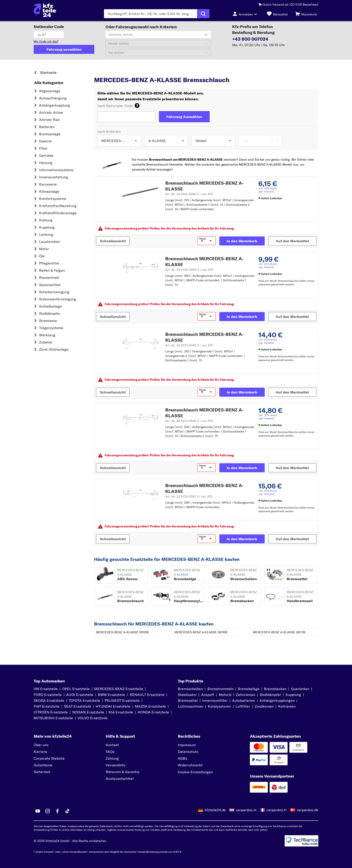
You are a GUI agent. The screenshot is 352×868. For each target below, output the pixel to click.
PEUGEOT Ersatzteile (122, 700)
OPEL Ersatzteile (76, 689)
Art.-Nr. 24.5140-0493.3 (189, 270)
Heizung (46, 163)
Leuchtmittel (49, 242)
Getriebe (46, 155)
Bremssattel (188, 700)
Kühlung (46, 220)
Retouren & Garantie (123, 772)
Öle (42, 256)
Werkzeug (47, 335)
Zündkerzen (264, 706)
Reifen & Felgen (52, 270)
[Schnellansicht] (113, 241)
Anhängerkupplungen (277, 700)
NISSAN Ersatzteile (88, 712)
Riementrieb (49, 278)
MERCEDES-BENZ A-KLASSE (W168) (201, 632)
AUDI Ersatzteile (80, 695)
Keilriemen (287, 706)
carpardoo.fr (277, 810)
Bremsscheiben (190, 689)
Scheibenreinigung (54, 292)
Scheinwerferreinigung (58, 299)
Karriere (42, 752)
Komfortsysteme (53, 199)
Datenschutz (188, 752)
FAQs (110, 752)
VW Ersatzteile (46, 689)
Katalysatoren (219, 706)
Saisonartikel (50, 285)
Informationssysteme (56, 170)
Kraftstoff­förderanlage (58, 213)
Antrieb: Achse (51, 112)
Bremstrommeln (220, 689)
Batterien (47, 127)
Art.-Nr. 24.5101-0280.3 (189, 194)
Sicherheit (42, 772)
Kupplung (47, 227)
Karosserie (48, 184)
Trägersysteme (51, 328)
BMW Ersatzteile (112, 695)
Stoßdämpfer (50, 313)
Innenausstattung (54, 177)
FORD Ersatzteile (48, 695)
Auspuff (208, 695)
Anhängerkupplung (55, 105)
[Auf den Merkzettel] (292, 241)
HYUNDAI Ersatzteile (113, 706)
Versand (269, 191)
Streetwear (48, 321)
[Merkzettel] (277, 14)
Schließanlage (51, 306)
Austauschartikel (120, 778)
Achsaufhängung (53, 98)
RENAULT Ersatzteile (147, 695)
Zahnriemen (246, 695)
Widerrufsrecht (190, 765)
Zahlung (112, 758)
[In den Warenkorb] (242, 241)
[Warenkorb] (306, 14)
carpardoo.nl (246, 810)
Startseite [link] (48, 72)
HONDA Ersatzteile (153, 712)
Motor (44, 249)
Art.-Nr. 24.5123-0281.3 (189, 496)
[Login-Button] (246, 14)
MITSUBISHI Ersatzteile (53, 718)
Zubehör (46, 342)
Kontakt (112, 745)
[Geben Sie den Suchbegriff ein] (151, 14)
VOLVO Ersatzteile (92, 718)
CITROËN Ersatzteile (51, 712)
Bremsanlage (50, 134)
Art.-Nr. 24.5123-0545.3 (189, 421)
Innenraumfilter (215, 700)
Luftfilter (243, 706)
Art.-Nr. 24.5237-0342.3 (189, 345)
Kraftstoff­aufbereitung (58, 206)
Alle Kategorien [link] (49, 83)
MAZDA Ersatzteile (150, 706)
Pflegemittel (49, 263)
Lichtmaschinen (191, 706)
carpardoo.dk (308, 810)
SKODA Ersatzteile (49, 700)
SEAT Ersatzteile (78, 706)
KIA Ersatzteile (121, 712)
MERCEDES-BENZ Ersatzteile (119, 689)
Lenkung (46, 234)
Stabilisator (187, 695)
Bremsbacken (275, 689)
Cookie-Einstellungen (195, 772)
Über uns (41, 745)
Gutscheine (43, 765)
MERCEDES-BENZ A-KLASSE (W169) (122, 632)
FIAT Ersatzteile (47, 706)
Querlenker (300, 689)
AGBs (183, 758)
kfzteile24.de (215, 810)
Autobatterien (244, 700)
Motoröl (225, 695)
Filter (43, 148)
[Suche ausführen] (203, 14)
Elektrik (45, 141)
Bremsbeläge (249, 689)
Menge (202, 239)
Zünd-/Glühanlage (54, 349)
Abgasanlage (50, 91)
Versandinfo (116, 765)
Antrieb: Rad (49, 120)
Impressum (187, 745)
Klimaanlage (49, 191)
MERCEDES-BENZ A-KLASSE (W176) (279, 632)
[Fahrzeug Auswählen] (184, 117)
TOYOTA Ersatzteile (84, 700)
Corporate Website (51, 758)
